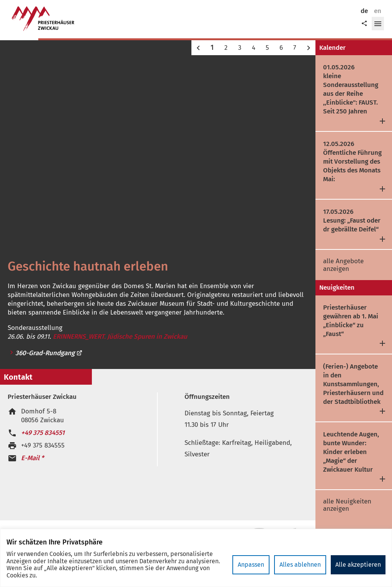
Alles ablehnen (300, 565)
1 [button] (212, 48)
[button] (378, 24)
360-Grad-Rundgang (49, 353)
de (364, 11)
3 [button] (240, 48)
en (378, 11)
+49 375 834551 (43, 433)
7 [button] (295, 48)
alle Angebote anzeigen (343, 265)
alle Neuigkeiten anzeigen (347, 505)
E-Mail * (33, 458)
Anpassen (251, 565)
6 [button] (281, 48)
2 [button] (226, 48)
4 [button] (254, 48)
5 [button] (267, 48)
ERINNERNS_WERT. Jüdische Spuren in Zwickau (120, 337)
